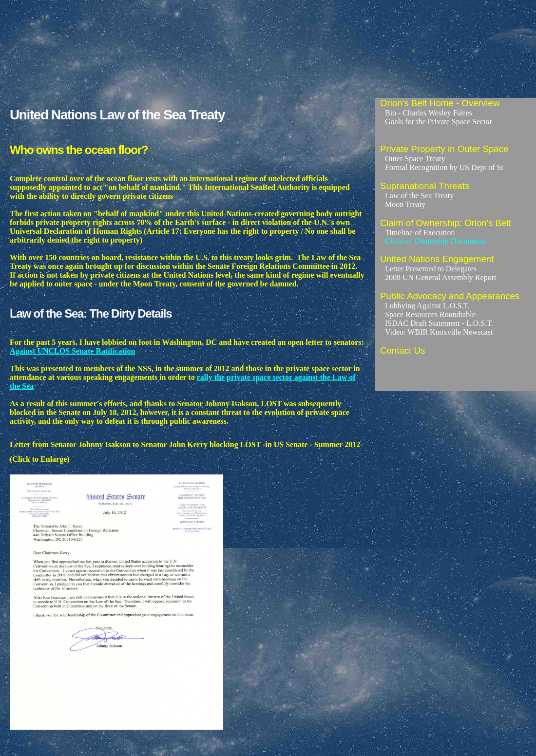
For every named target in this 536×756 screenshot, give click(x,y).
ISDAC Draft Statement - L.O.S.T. (439, 323)
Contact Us (402, 350)
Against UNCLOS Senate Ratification (72, 351)
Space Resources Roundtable (430, 314)
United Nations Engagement (437, 259)
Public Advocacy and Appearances (450, 296)
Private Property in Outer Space (444, 149)
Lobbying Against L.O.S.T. (427, 306)
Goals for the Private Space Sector (439, 122)
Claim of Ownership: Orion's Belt (446, 223)
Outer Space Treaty (415, 159)
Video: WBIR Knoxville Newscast (439, 332)
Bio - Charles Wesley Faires (429, 113)
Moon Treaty (405, 204)
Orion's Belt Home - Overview (440, 103)
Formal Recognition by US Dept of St (444, 167)
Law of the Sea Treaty (419, 196)
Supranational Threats (425, 186)
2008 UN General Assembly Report (440, 277)
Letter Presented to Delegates (431, 269)
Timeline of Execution (420, 233)
